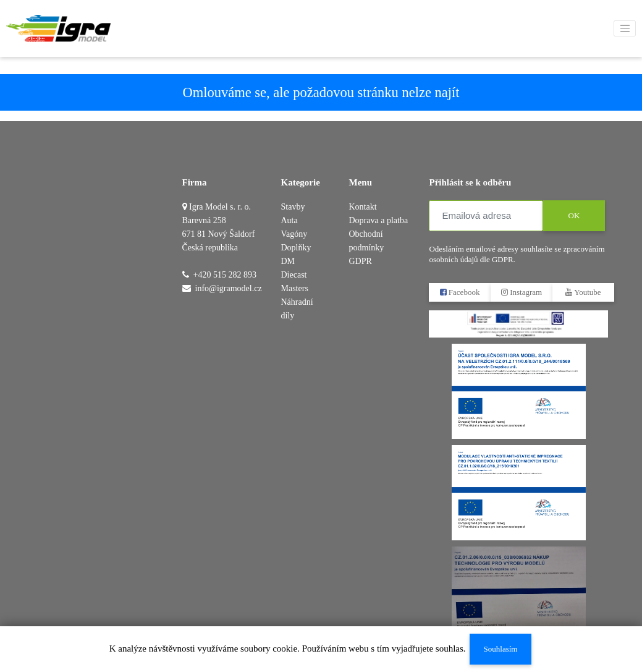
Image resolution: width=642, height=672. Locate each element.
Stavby (293, 207)
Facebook (460, 292)
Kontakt (362, 207)
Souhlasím (500, 649)
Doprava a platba (378, 220)
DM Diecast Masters (295, 275)
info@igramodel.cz (229, 288)
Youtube (584, 292)
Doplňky (296, 248)
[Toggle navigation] (625, 28)
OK (574, 215)
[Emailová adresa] (486, 216)
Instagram (522, 292)
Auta (289, 220)
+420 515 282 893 (225, 275)
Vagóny (294, 234)
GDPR (360, 261)
